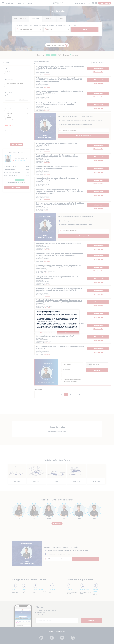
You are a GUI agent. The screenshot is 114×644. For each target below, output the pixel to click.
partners (47, 315)
